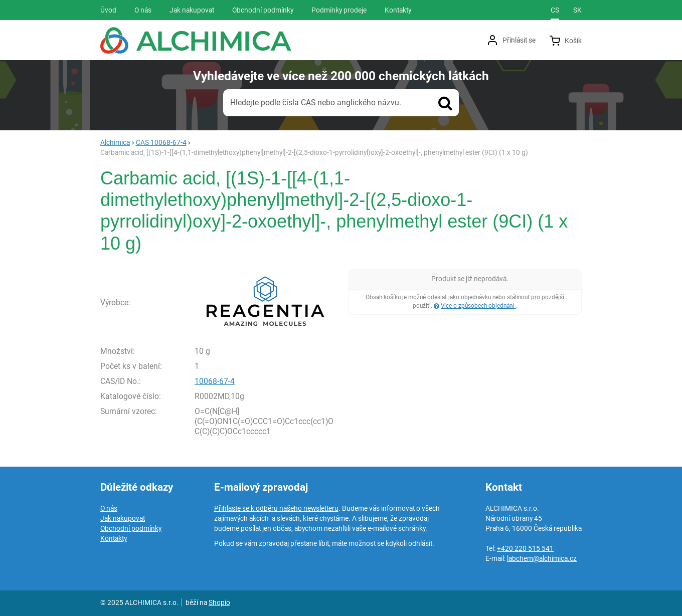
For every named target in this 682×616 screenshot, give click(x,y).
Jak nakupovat (123, 518)
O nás (109, 508)
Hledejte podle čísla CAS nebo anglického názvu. (316, 102)
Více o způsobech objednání (478, 306)
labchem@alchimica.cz (542, 558)
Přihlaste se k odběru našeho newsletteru (276, 508)
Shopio (219, 602)
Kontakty (114, 538)
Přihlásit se (519, 40)
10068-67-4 (215, 381)
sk (577, 10)
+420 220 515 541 (525, 548)
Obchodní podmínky (131, 528)
